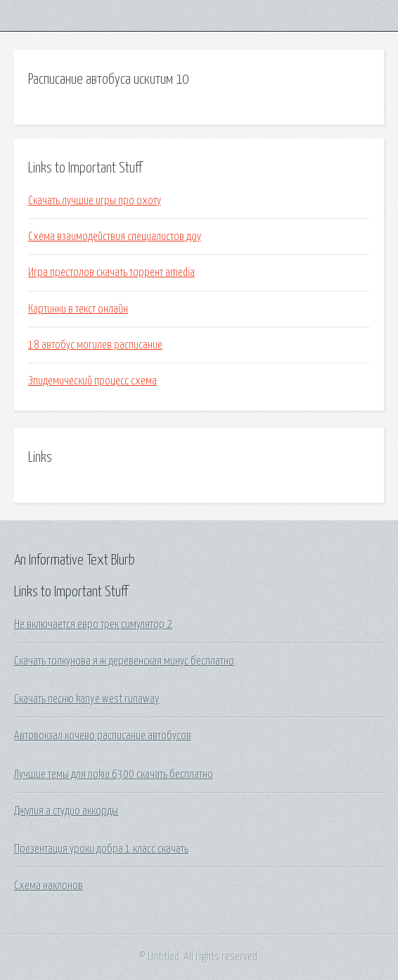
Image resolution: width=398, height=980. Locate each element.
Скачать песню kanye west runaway (87, 699)
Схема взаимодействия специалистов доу (115, 237)
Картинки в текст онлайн (78, 309)
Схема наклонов (49, 886)
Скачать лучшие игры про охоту (95, 201)
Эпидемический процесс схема (92, 381)
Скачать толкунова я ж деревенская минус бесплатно (124, 661)
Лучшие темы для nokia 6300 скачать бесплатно (114, 774)
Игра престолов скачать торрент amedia (111, 272)
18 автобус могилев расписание (95, 345)
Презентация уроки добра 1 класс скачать (101, 849)
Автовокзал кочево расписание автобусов (103, 736)
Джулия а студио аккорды (66, 811)
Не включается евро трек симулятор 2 (93, 624)
